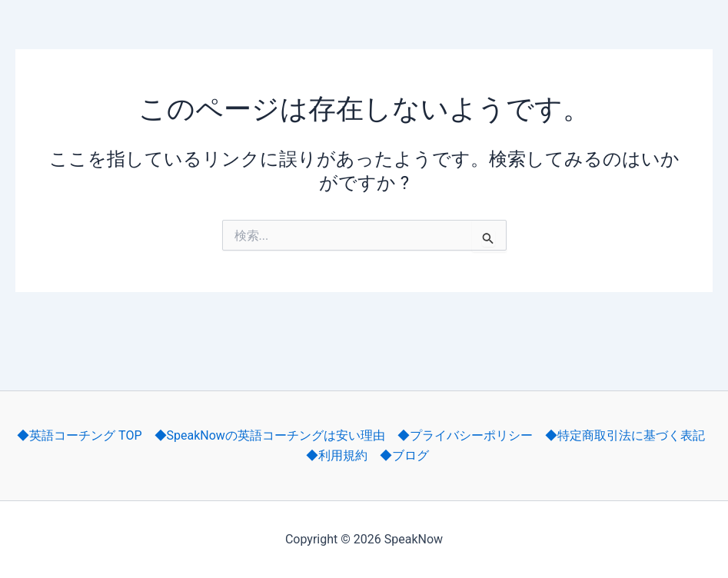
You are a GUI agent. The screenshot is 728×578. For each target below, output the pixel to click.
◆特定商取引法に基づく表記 (625, 435)
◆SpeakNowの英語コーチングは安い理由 (270, 435)
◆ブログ (404, 455)
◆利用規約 (337, 455)
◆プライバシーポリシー (465, 435)
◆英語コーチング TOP (79, 435)
